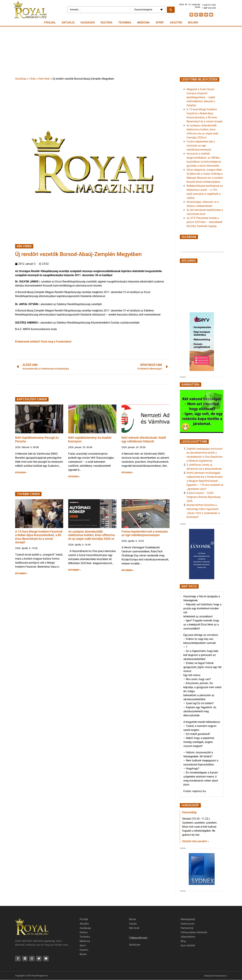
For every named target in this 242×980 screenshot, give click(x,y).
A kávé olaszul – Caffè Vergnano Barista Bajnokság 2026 (203, 497)
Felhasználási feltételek (194, 932)
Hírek (32, 79)
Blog (183, 941)
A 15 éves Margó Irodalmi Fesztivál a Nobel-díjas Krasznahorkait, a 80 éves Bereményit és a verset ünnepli (39, 537)
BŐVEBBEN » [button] (21, 473)
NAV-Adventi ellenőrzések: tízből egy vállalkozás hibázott (144, 439)
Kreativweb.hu (220, 976)
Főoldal (50, 23)
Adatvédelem (188, 937)
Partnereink (187, 928)
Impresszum (188, 924)
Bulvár (193, 23)
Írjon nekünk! (188, 945)
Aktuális (68, 23)
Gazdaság (88, 23)
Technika (125, 23)
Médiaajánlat (188, 919)
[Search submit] (171, 10)
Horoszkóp (189, 812)
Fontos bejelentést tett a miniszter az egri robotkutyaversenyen (145, 533)
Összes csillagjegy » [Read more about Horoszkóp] (196, 841)
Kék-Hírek (44, 79)
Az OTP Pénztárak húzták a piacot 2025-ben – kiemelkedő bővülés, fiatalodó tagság (204, 222)
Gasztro (176, 23)
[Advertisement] (121, 52)
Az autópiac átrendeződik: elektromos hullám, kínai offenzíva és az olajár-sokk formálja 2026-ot (92, 535)
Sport (160, 23)
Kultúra (107, 23)
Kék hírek (134, 928)
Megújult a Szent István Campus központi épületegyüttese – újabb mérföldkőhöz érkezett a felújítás (201, 97)
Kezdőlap (21, 79)
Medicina (143, 23)
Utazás (133, 924)
